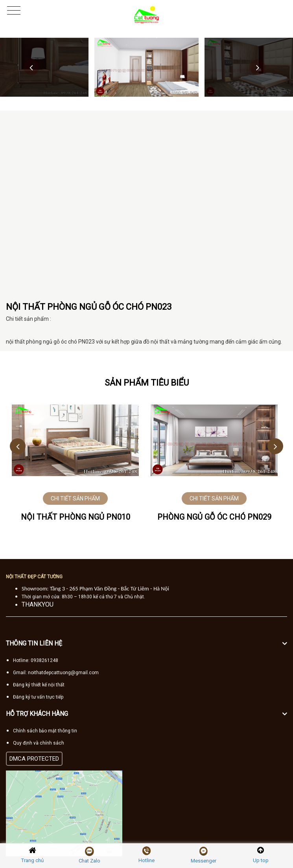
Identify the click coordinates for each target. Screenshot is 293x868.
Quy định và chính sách (39, 743)
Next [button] (258, 67)
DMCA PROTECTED (34, 759)
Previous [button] (31, 67)
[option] (146, 67)
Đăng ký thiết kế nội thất (39, 685)
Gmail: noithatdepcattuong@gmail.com (56, 673)
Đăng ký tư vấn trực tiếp (38, 697)
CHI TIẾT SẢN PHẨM (75, 498)
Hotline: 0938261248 (36, 660)
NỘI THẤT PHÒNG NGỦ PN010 (76, 517)
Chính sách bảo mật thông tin (45, 731)
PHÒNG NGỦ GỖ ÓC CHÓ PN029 (214, 517)
